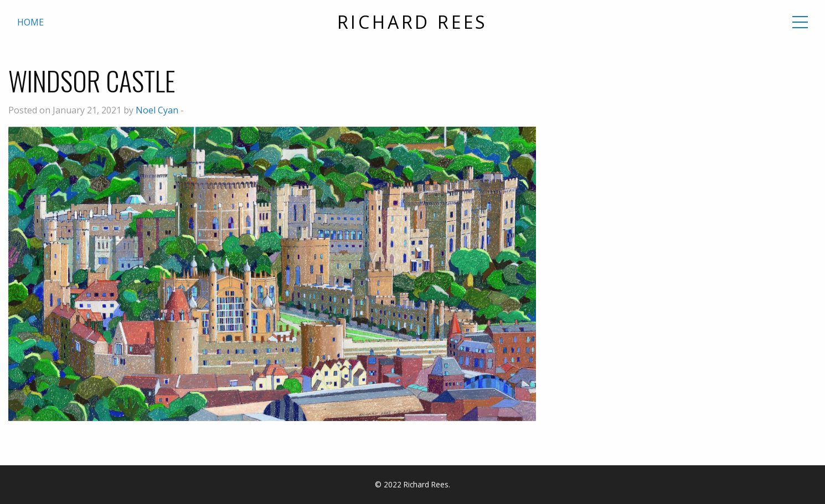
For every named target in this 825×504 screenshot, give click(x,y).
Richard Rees (413, 22)
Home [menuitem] (30, 22)
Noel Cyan (157, 110)
